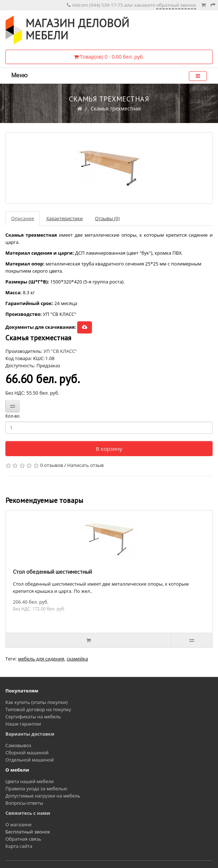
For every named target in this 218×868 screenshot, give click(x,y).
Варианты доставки (30, 734)
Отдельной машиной (30, 760)
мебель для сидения (41, 659)
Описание (23, 218)
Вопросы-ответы (24, 803)
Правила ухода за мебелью (36, 789)
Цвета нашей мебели (30, 781)
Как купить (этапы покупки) (36, 702)
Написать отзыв (85, 465)
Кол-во (12, 416)
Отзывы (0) (107, 218)
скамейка (77, 659)
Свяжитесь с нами (28, 813)
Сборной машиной (27, 753)
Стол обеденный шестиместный (52, 572)
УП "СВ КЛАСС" (60, 351)
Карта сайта (19, 846)
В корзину (109, 449)
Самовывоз (18, 745)
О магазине (18, 824)
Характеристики (65, 218)
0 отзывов (52, 465)
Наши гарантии (23, 724)
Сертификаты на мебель (33, 717)
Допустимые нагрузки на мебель (43, 796)
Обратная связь (23, 839)
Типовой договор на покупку (38, 709)
